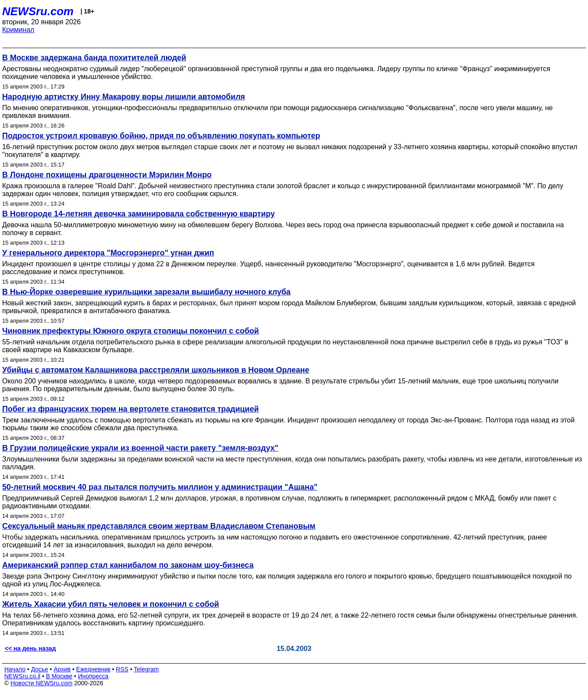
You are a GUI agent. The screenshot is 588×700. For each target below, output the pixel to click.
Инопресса (93, 676)
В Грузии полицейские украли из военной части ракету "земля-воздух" (140, 448)
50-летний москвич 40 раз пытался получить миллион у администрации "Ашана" (160, 487)
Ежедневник (93, 669)
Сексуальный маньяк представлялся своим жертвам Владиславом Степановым (159, 526)
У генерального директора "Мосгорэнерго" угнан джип (108, 253)
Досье (39, 669)
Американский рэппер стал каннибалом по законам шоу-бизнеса (128, 565)
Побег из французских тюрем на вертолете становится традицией (131, 409)
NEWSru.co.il (22, 676)
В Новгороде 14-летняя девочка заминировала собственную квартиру (139, 214)
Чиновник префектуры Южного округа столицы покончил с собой (131, 331)
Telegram (147, 669)
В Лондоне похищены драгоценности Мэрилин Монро (107, 175)
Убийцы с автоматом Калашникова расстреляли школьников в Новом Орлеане (156, 370)
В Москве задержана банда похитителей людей (94, 58)
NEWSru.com (38, 11)
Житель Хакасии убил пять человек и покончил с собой (111, 604)
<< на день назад (30, 648)
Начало (15, 669)
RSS (122, 669)
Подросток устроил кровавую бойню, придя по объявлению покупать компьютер (161, 136)
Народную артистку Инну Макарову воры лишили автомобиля (124, 97)
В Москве (59, 676)
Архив (62, 669)
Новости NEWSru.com (41, 683)
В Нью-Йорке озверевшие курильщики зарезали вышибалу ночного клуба (146, 292)
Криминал (18, 30)
